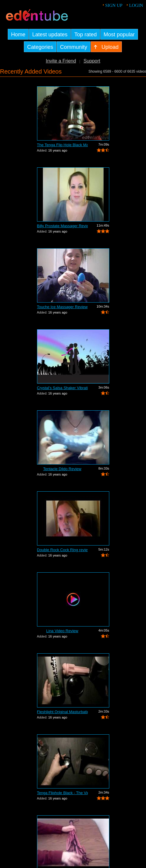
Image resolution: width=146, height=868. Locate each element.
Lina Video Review (62, 631)
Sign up (114, 5)
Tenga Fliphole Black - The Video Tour (62, 793)
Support (92, 61)
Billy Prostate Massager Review (62, 226)
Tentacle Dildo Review (62, 469)
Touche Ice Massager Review (62, 307)
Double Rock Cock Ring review (62, 550)
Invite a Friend (61, 61)
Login (136, 5)
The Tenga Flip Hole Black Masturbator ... (62, 145)
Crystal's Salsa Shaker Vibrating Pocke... (62, 388)
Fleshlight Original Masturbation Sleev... (62, 712)
